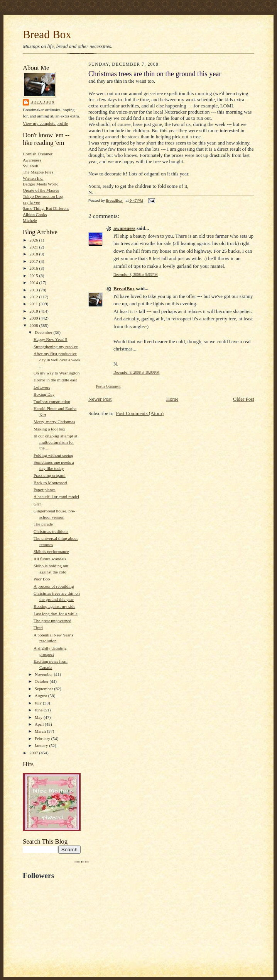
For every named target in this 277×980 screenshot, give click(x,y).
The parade (43, 524)
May (39, 717)
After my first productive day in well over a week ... (57, 360)
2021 (34, 247)
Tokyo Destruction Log (43, 196)
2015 (34, 276)
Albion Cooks (35, 214)
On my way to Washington (57, 373)
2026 (34, 240)
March (41, 731)
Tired (38, 628)
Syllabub (30, 166)
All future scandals (50, 559)
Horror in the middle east (55, 380)
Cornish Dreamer (38, 154)
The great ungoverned (52, 621)
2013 (34, 290)
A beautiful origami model (56, 497)
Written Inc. (33, 178)
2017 (34, 261)
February (43, 738)
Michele (30, 220)
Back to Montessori (51, 483)
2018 (34, 254)
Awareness (32, 160)
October (42, 681)
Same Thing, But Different (46, 208)
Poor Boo (42, 579)
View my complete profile (45, 123)
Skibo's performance (51, 551)
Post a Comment (108, 386)
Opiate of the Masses (41, 190)
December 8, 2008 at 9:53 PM (136, 275)
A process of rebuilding (54, 586)
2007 (34, 753)
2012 (34, 297)
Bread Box (47, 34)
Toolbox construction (52, 402)
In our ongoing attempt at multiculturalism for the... (56, 442)
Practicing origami (50, 475)
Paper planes (45, 490)
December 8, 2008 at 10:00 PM (136, 372)
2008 (34, 325)
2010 (34, 311)
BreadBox (43, 102)
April (40, 724)
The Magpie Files (38, 172)
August (41, 696)
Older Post (244, 399)
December (44, 332)
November (44, 674)
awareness (124, 228)
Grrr (37, 504)
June (39, 710)
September (45, 689)
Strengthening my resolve (56, 347)
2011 (34, 304)
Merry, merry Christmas (54, 422)
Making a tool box (49, 429)
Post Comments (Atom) (140, 413)
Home (172, 399)
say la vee (31, 202)
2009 (34, 318)
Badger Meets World (41, 184)
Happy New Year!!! (51, 339)
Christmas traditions (51, 531)
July (39, 703)
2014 (34, 282)
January (42, 745)
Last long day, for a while (56, 614)
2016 (34, 268)
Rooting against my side (54, 606)
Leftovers (42, 387)
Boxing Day (44, 394)
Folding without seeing (53, 455)
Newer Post (100, 399)
